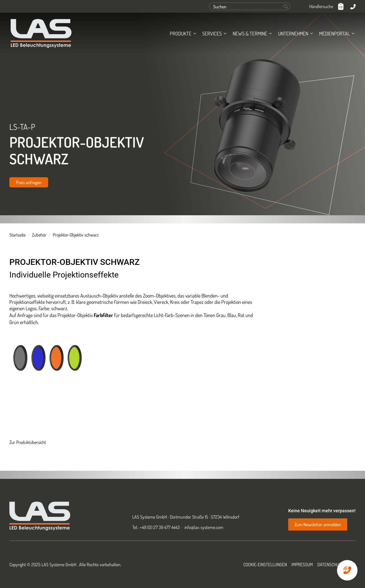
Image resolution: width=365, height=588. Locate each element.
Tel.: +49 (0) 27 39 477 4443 (156, 527)
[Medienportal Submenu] (352, 33)
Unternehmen (293, 33)
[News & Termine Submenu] (269, 33)
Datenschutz (330, 564)
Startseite (17, 235)
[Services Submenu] (224, 33)
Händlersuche (321, 6)
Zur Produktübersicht (28, 442)
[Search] (286, 7)
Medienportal (334, 33)
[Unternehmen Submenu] (311, 33)
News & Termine (250, 33)
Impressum (302, 564)
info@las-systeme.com (204, 527)
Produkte (181, 33)
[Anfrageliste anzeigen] (342, 6)
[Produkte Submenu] (194, 33)
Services (212, 33)
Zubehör (39, 235)
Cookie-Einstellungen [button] (265, 564)
